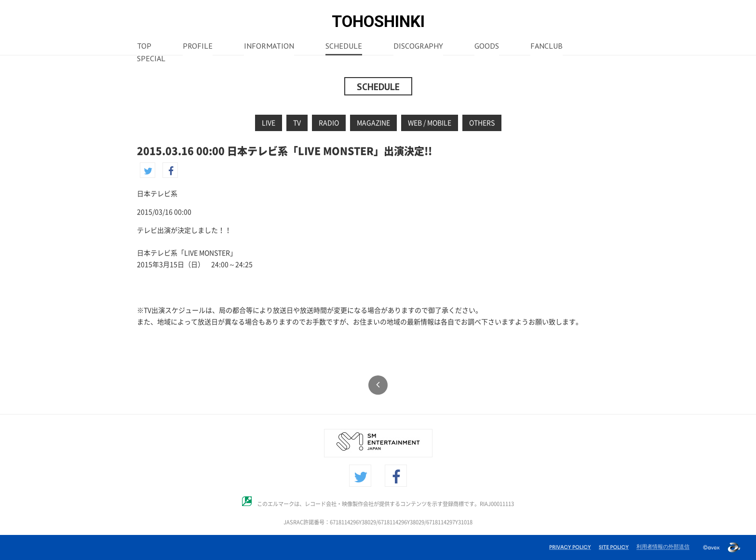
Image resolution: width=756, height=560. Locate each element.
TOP (144, 47)
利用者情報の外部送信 (663, 547)
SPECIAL (151, 59)
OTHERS (482, 123)
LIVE (269, 123)
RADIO (329, 123)
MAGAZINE (373, 123)
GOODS (487, 47)
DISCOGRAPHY (418, 47)
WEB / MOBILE (430, 123)
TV (297, 123)
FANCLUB (547, 47)
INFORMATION (269, 47)
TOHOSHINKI (378, 21)
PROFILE (198, 47)
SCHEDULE (344, 47)
